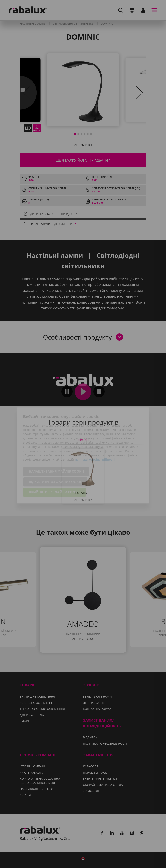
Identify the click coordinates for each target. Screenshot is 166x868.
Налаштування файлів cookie (56, 450)
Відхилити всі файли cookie (55, 460)
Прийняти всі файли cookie (55, 471)
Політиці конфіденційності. (95, 438)
